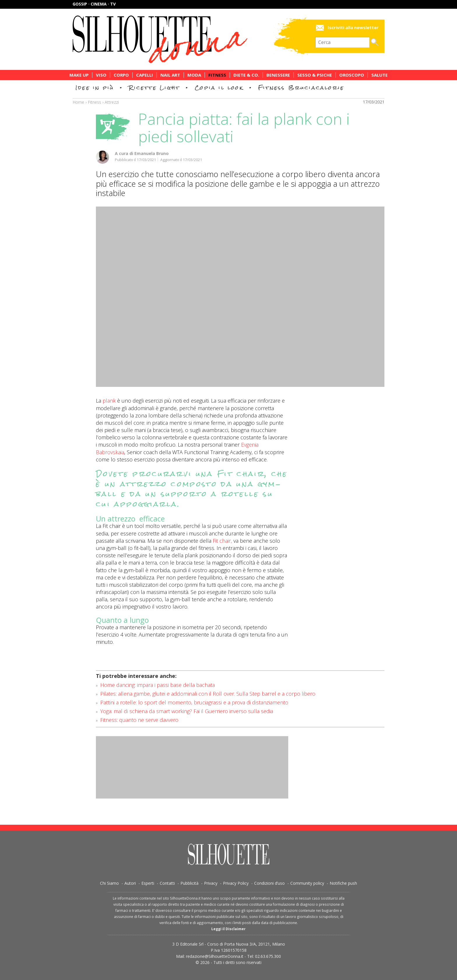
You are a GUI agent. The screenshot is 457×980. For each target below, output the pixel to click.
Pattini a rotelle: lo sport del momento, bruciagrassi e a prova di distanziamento (194, 702)
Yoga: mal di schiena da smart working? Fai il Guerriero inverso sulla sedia (187, 711)
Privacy (211, 883)
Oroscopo (352, 75)
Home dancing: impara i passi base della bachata (158, 685)
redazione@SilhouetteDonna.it (215, 956)
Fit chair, (222, 541)
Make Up (79, 75)
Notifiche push (343, 883)
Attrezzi (112, 102)
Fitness (217, 75)
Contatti (167, 883)
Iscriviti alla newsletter (353, 28)
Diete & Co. (246, 75)
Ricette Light (154, 88)
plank (109, 401)
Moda (194, 75)
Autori (130, 883)
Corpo (121, 75)
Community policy (307, 883)
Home (78, 102)
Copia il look (219, 88)
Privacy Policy (236, 883)
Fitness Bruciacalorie (301, 88)
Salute (379, 75)
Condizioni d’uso (269, 883)
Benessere (278, 75)
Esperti (148, 883)
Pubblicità (189, 883)
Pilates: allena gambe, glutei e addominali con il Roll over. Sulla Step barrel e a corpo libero (208, 694)
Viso (101, 75)
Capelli (145, 75)
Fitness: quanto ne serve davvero (139, 720)
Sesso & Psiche (315, 75)
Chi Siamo (109, 883)
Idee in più (95, 88)
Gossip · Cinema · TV (94, 4)
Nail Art (170, 75)
